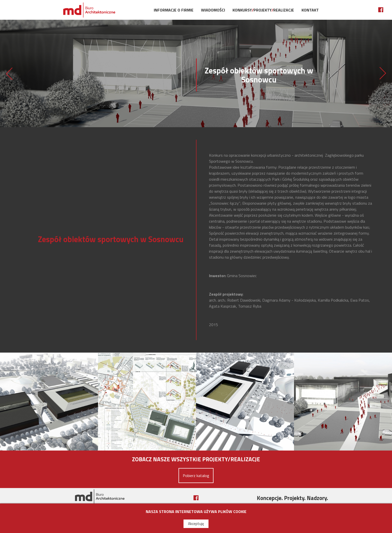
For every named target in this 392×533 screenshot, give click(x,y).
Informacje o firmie (174, 10)
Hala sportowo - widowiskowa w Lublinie (9, 73)
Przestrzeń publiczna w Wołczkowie (383, 73)
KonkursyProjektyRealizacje (263, 10)
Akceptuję (196, 524)
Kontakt (310, 10)
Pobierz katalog (196, 476)
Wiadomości (213, 10)
